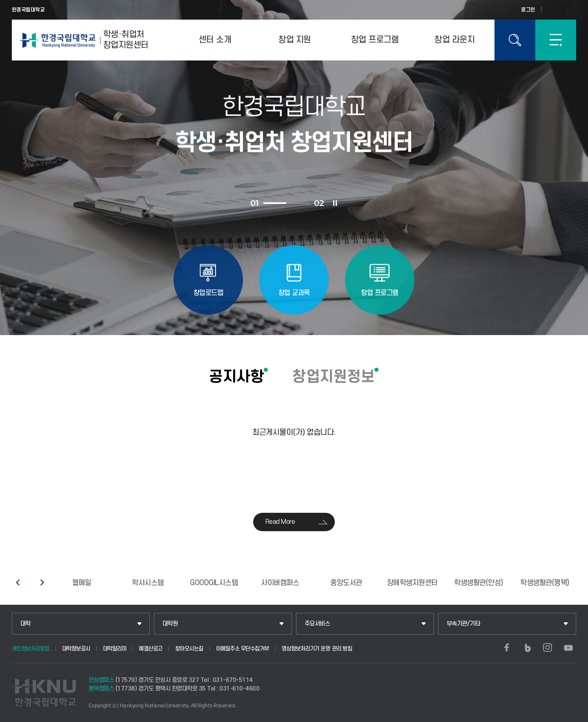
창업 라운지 (454, 40)
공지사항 (236, 376)
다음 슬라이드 (42, 582)
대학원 (170, 624)
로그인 (528, 10)
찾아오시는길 (189, 649)
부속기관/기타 (463, 624)
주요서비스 (317, 624)
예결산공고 (151, 649)
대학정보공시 (76, 649)
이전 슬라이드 (18, 582)
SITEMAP (556, 40)
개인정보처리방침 (31, 649)
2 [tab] (298, 203)
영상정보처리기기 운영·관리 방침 (317, 649)
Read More (280, 522)
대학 (26, 624)
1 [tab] (275, 203)
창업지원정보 (333, 376)
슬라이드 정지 (335, 203)
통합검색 (515, 40)
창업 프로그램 (375, 40)
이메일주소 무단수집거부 (243, 649)
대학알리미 (115, 649)
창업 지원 (295, 40)
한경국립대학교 (28, 10)
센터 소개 (215, 40)
